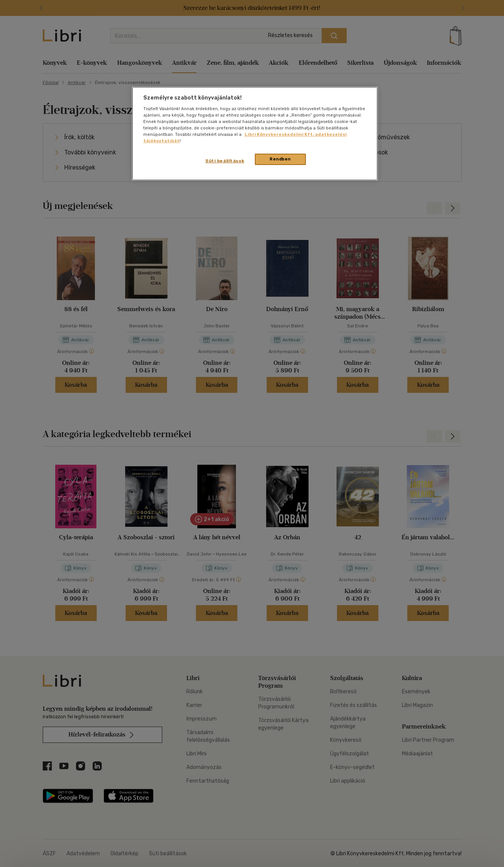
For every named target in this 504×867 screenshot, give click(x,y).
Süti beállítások (225, 161)
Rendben (280, 159)
